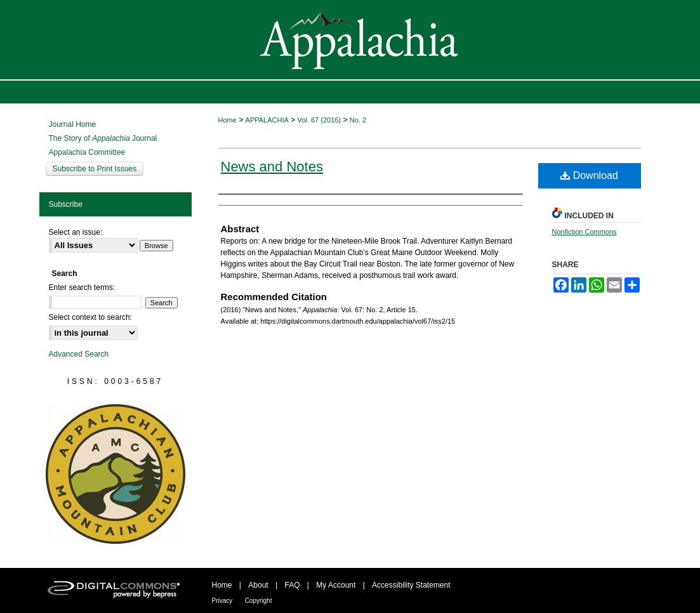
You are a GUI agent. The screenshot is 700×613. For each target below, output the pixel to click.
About (258, 585)
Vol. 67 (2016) (320, 120)
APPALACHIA (267, 120)
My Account (336, 585)
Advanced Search (79, 354)
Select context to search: (90, 317)
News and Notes (272, 167)
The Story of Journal (103, 138)
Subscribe (66, 204)
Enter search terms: (82, 287)
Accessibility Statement (411, 585)
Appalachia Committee (87, 152)
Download (589, 175)
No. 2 (358, 120)
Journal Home (73, 124)
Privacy (222, 601)
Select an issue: (76, 232)
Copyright (259, 601)
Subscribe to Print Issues (95, 169)
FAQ (292, 585)
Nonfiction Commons (584, 232)
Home (228, 120)
